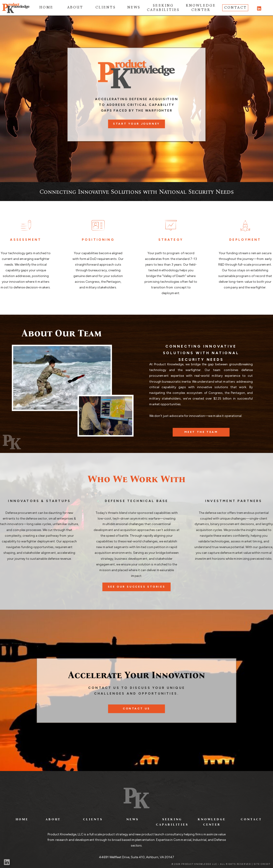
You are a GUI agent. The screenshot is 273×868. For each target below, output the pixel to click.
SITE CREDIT (262, 864)
